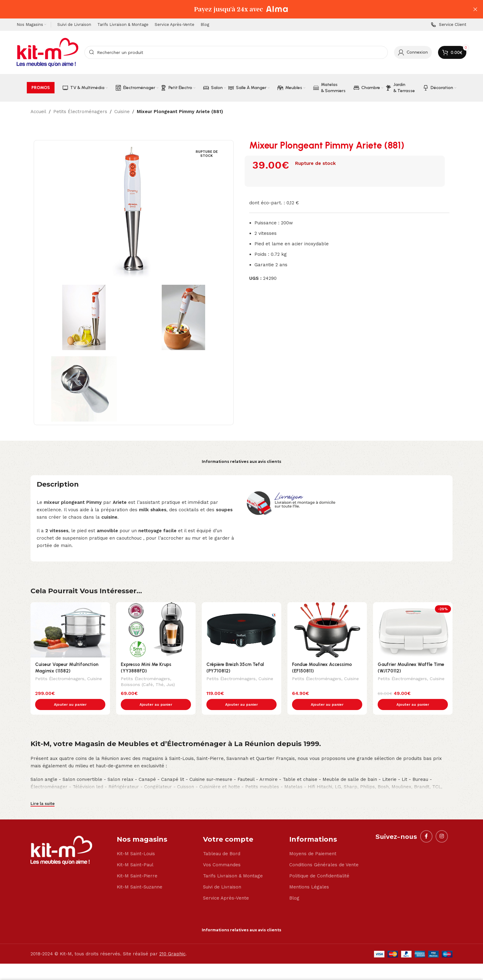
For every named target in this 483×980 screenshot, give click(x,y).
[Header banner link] (232, 9)
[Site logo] (47, 52)
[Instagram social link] (442, 823)
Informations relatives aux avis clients (241, 461)
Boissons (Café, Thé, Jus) (148, 685)
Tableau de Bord (222, 841)
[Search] (236, 52)
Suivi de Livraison (222, 874)
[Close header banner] (475, 9)
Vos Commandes (222, 852)
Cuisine (122, 112)
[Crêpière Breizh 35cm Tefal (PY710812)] (241, 630)
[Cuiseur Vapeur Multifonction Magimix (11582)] (70, 630)
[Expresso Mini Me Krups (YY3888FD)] (156, 630)
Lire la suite (43, 791)
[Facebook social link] (426, 823)
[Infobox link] (449, 25)
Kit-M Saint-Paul (135, 852)
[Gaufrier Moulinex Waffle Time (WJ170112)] (413, 630)
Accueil (38, 112)
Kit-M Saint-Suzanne (140, 874)
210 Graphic (172, 941)
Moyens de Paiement (313, 841)
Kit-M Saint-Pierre (137, 863)
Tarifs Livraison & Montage (233, 863)
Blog (294, 885)
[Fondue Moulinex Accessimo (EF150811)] (327, 630)
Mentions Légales (309, 874)
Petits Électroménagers (80, 112)
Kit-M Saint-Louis (136, 841)
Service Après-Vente (226, 885)
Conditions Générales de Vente (324, 852)
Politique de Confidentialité (319, 863)
